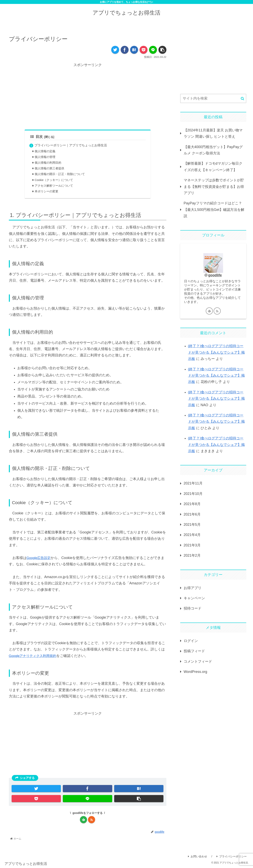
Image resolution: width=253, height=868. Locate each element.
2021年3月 (192, 545)
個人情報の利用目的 (48, 163)
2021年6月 (192, 514)
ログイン (191, 641)
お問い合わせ (198, 856)
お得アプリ (193, 588)
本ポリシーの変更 (46, 192)
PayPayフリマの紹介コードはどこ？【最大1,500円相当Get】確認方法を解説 (214, 210)
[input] (213, 98)
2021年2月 (192, 555)
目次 (37, 137)
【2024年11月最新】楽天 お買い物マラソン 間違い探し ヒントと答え (213, 133)
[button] (242, 99)
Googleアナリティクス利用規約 (34, 656)
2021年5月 (192, 525)
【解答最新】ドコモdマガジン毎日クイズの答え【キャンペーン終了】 (213, 167)
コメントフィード (198, 661)
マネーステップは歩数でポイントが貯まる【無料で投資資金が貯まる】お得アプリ (214, 187)
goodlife (215, 275)
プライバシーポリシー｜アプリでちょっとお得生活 (71, 145)
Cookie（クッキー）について (54, 180)
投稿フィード (194, 651)
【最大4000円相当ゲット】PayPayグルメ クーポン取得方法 (213, 150)
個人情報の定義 (45, 151)
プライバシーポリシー (232, 856)
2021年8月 (192, 504)
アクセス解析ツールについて (54, 186)
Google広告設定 (39, 558)
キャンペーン (194, 598)
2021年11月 (193, 483)
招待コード (193, 608)
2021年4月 (192, 535)
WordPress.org (196, 672)
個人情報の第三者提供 (49, 169)
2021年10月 (193, 494)
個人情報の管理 (45, 157)
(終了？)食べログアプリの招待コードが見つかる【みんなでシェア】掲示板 (216, 352)
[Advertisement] (88, 96)
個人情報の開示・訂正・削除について (60, 174)
